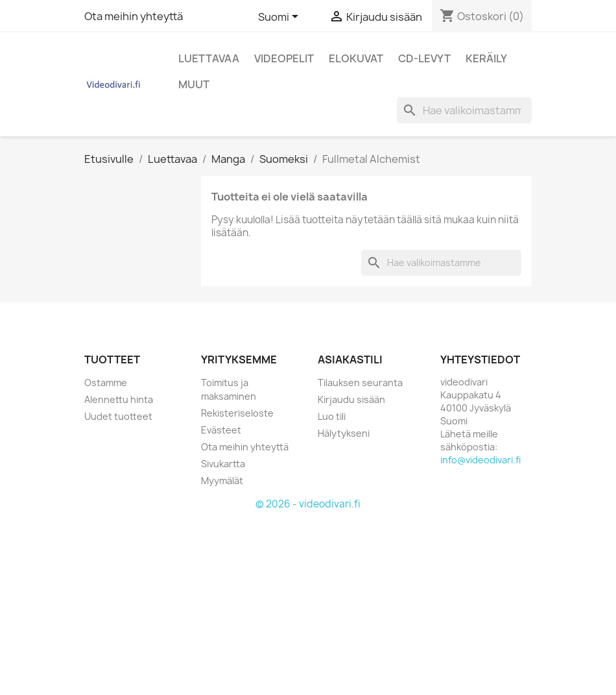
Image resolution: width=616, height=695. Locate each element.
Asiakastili (350, 360)
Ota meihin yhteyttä (134, 16)
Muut (194, 84)
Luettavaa (209, 58)
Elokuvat (356, 58)
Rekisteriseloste (237, 413)
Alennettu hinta (119, 399)
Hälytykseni (344, 433)
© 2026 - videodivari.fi (308, 504)
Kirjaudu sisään (351, 399)
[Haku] (464, 110)
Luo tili (332, 416)
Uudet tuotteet (118, 416)
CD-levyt (424, 58)
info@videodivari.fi (480, 460)
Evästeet (221, 430)
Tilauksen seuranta (360, 383)
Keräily (486, 58)
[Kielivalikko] (280, 18)
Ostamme (106, 383)
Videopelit (284, 58)
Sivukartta (223, 464)
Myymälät (222, 481)
